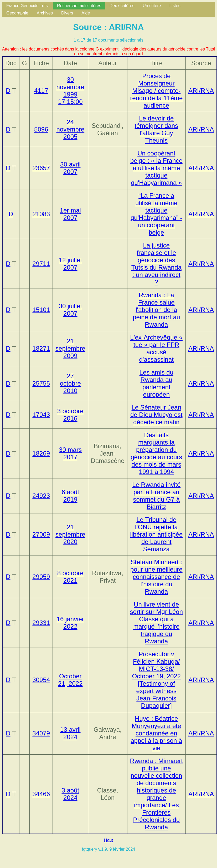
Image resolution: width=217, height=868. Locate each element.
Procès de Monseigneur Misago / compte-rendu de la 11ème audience (156, 91)
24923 (41, 496)
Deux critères (122, 6)
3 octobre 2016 (70, 415)
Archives (45, 13)
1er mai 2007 (70, 214)
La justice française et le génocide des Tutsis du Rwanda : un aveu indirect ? (156, 264)
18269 (41, 453)
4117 (41, 91)
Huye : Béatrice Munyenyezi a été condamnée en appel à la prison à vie (156, 733)
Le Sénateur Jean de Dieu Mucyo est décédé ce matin (156, 415)
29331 (41, 623)
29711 (41, 264)
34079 (41, 733)
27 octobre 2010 (70, 383)
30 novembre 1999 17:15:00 (70, 91)
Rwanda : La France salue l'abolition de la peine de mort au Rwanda (156, 310)
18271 (41, 348)
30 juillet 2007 (70, 310)
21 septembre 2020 (70, 534)
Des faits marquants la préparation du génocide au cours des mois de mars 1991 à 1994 (156, 453)
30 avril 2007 (70, 168)
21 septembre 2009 (70, 348)
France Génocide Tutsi (27, 6)
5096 (41, 129)
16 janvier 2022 (70, 623)
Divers (67, 13)
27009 (41, 534)
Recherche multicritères (79, 6)
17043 (41, 415)
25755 (41, 383)
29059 (41, 577)
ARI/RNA (201, 91)
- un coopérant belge (156, 214)
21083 (41, 214)
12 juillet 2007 (70, 264)
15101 (41, 310)
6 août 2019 (70, 496)
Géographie (17, 13)
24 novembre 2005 (70, 129)
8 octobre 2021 (70, 577)
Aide (86, 13)
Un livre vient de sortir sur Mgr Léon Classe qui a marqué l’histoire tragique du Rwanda (156, 623)
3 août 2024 (70, 794)
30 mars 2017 (70, 453)
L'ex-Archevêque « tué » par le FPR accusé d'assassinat (156, 348)
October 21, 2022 (70, 680)
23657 (41, 168)
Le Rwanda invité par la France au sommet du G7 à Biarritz (156, 496)
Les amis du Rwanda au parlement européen (156, 383)
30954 (41, 680)
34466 (41, 794)
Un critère (152, 6)
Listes (175, 6)
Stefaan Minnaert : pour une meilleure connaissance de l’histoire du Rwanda (156, 577)
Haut (109, 840)
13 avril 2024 (70, 733)
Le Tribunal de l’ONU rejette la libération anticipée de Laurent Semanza (156, 534)
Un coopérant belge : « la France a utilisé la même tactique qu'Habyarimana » (156, 168)
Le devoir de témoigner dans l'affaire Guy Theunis (156, 129)
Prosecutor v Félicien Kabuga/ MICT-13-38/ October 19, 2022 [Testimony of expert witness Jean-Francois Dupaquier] (156, 680)
